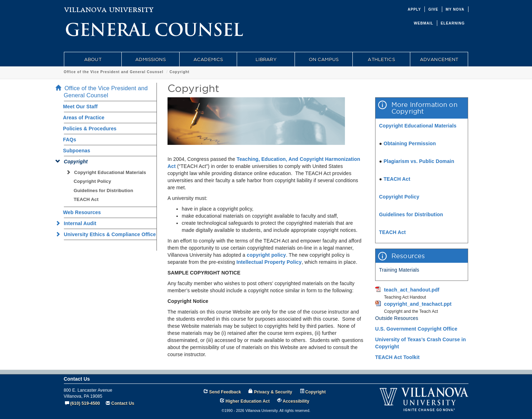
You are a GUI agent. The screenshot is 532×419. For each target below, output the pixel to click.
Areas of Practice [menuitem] (84, 118)
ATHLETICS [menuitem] (381, 59)
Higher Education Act (248, 401)
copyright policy (266, 255)
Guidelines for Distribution (411, 214)
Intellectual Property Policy (269, 262)
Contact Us (123, 403)
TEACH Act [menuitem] (86, 199)
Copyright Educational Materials (418, 126)
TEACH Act (397, 179)
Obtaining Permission (410, 143)
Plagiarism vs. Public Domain (419, 161)
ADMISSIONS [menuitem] (150, 59)
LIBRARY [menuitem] (266, 59)
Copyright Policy (399, 197)
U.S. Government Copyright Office (416, 329)
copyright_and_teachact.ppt (418, 304)
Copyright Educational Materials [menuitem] (108, 172)
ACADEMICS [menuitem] (208, 59)
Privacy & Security (273, 392)
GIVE (433, 9)
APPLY (414, 9)
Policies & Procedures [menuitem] (90, 129)
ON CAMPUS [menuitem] (324, 59)
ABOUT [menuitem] (93, 59)
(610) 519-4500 (85, 403)
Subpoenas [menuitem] (77, 151)
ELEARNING (453, 23)
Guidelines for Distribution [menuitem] (104, 191)
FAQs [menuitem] (70, 140)
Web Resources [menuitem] (82, 212)
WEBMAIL (424, 23)
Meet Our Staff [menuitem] (81, 107)
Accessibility (296, 401)
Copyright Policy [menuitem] (93, 181)
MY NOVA (455, 9)
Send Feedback (225, 392)
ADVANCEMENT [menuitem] (439, 59)
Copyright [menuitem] (74, 162)
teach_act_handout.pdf (412, 290)
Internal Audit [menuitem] (78, 223)
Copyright (180, 72)
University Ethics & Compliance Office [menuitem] (108, 234)
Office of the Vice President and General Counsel (114, 72)
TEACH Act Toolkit (397, 357)
